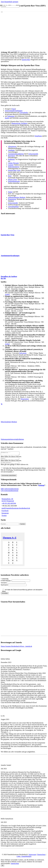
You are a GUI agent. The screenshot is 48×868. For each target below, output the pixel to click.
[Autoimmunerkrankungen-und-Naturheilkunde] (9, 252)
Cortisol (11, 165)
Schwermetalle (33, 154)
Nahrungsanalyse (14, 167)
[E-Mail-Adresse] (10, 463)
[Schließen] (2, 12)
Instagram (5, 514)
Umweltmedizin (13, 207)
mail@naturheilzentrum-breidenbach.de (16, 509)
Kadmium (11, 159)
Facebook (5, 511)
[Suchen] (10, 6)
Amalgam (11, 150)
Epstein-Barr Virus (14, 170)
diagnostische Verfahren (19, 123)
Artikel (7, 294)
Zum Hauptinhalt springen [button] (10, 2)
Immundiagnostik (14, 181)
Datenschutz (41, 855)
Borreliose (11, 156)
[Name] (10, 459)
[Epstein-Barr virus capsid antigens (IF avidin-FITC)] (9, 231)
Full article (23, 353)
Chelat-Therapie (13, 163)
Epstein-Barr (26, 60)
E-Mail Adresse (6, 581)
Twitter (4, 516)
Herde (7, 118)
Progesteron (12, 199)
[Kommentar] (11, 454)
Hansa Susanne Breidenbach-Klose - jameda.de (16, 647)
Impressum (32, 855)
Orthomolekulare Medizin (17, 197)
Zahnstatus (11, 116)
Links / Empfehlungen (24, 857)
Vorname (4, 583)
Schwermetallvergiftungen (14, 111)
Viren (13, 109)
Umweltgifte (24, 113)
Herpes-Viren (12, 179)
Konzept (42, 486)
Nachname (5, 585)
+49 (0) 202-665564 (9, 504)
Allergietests (12, 146)
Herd (10, 176)
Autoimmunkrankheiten (16, 154)
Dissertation (25, 399)
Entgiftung (38, 136)
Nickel (10, 192)
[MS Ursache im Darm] (9, 273)
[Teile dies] (2, 404)
